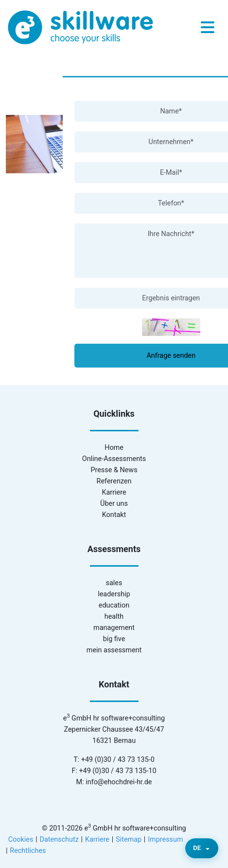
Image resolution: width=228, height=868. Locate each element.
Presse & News (114, 470)
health (114, 617)
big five (114, 639)
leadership (114, 594)
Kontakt (114, 515)
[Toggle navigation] (208, 28)
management (114, 628)
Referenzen (114, 481)
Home (114, 448)
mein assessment (114, 650)
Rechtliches (28, 851)
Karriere (114, 492)
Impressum (165, 840)
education (114, 605)
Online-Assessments (114, 459)
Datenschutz (59, 840)
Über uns (114, 504)
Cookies (21, 840)
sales (114, 583)
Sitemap (129, 840)
